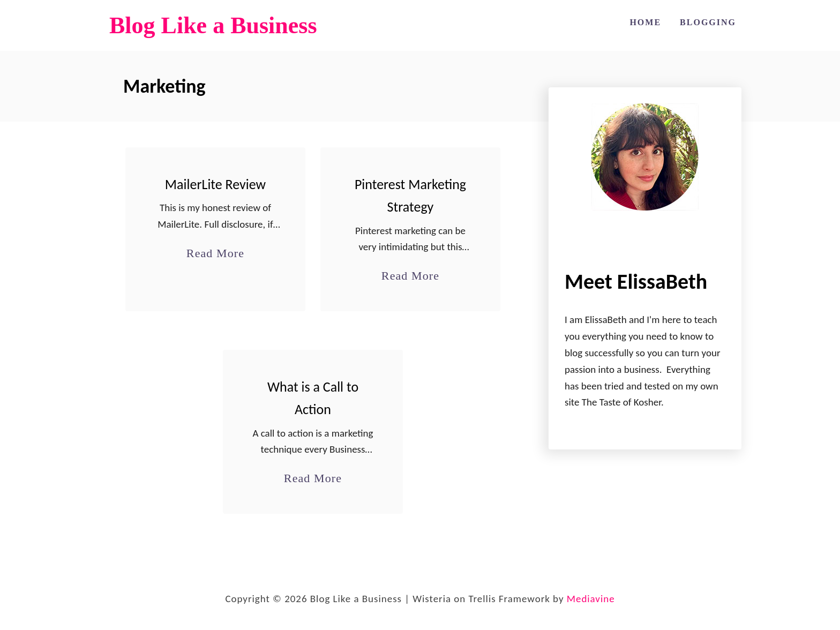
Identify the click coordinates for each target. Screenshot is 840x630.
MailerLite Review (215, 184)
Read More (215, 253)
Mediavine (591, 599)
